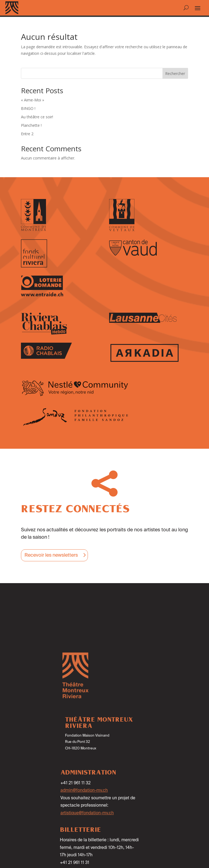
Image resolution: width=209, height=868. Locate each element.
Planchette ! (31, 125)
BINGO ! (28, 108)
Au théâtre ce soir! (37, 117)
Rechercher (175, 73)
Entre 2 (27, 134)
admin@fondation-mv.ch (84, 790)
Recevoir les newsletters (51, 555)
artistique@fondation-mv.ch (87, 813)
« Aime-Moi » (33, 100)
